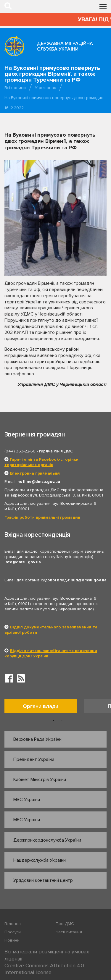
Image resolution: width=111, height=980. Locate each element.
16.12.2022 (14, 108)
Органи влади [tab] (41, 706)
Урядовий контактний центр (43, 880)
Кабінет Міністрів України (40, 780)
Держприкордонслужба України (47, 840)
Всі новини (15, 88)
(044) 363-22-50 (20, 451)
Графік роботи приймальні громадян (42, 517)
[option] (44, 707)
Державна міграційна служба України (65, 46)
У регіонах (45, 88)
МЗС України (27, 800)
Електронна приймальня (35, 473)
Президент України (34, 759)
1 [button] (54, 721)
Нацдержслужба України (40, 860)
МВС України (27, 820)
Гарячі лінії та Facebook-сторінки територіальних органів (41, 462)
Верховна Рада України (37, 739)
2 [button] (62, 721)
